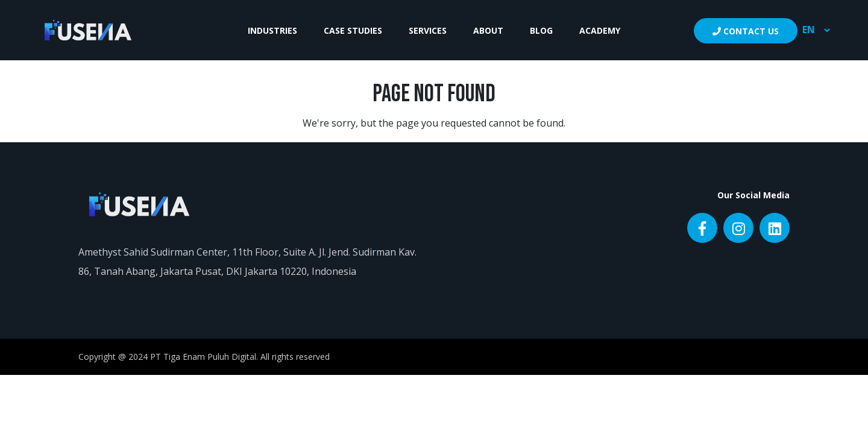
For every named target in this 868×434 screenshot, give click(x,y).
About (488, 30)
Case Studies (353, 30)
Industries (272, 30)
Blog (541, 30)
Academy (600, 30)
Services (428, 30)
